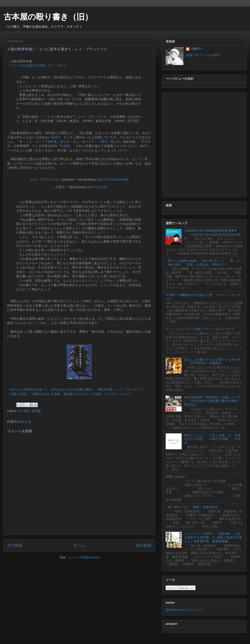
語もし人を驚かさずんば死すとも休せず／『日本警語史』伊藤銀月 (212, 361)
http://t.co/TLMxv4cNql (113, 179)
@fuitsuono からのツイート (185, 610)
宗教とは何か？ (177, 477)
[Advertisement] (50, 144)
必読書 (36, 411)
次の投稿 (15, 545)
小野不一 (197, 49)
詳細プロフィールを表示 (203, 55)
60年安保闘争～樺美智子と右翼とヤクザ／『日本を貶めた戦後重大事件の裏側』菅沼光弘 (212, 401)
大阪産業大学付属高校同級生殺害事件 (211, 230)
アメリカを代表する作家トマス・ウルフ (38, 65)
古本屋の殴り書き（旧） (48, 17)
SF (20, 411)
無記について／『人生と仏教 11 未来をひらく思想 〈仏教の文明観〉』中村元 (212, 439)
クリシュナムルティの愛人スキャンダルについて (200, 329)
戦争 (27, 411)
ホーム (79, 545)
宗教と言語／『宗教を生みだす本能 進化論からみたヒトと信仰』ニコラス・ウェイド (71, 394)
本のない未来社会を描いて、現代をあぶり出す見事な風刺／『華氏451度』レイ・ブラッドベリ (77, 389)
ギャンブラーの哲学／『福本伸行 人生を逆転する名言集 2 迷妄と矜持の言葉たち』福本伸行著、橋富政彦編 (213, 537)
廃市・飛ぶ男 (110, 142)
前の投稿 (144, 545)
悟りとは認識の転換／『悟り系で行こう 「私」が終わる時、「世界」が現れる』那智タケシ (204, 263)
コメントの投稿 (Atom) (83, 557)
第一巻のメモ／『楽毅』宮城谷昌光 (193, 507)
